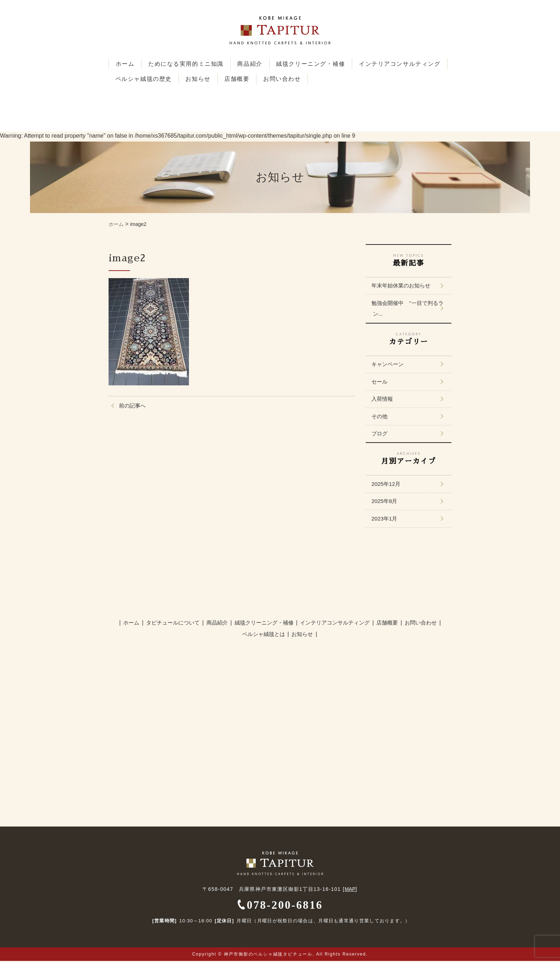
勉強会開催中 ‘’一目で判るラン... (408, 308)
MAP (350, 890)
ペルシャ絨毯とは (264, 635)
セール (381, 382)
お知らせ (296, 78)
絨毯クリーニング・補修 (314, 64)
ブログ (381, 435)
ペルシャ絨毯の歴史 (240, 78)
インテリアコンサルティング (157, 78)
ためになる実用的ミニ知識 (187, 64)
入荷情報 (384, 399)
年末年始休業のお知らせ (404, 285)
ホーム (126, 64)
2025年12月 (387, 485)
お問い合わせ (382, 78)
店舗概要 (336, 78)
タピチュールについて (176, 624)
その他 (381, 417)
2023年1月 (386, 520)
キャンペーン (389, 364)
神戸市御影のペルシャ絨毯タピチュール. (269, 955)
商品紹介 (252, 64)
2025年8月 (386, 502)
